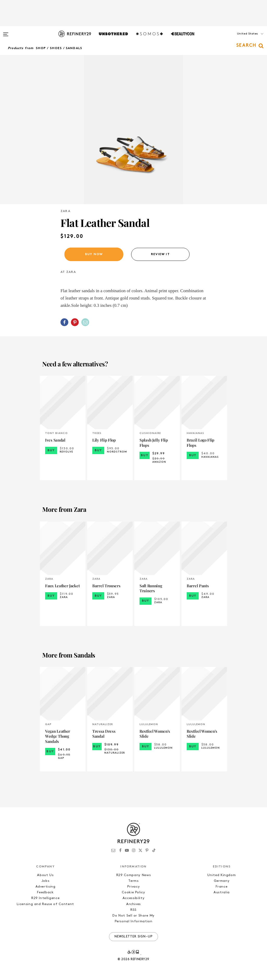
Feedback (45, 892)
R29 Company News (133, 875)
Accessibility (133, 898)
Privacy (134, 887)
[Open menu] (6, 32)
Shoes (56, 48)
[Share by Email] (85, 322)
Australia (222, 892)
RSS (133, 910)
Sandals (74, 48)
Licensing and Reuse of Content (45, 904)
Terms (133, 881)
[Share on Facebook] (64, 322)
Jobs (45, 881)
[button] (241, 39)
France (222, 887)
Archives (133, 904)
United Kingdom (222, 875)
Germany (222, 881)
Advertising (45, 887)
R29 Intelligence (45, 898)
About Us (45, 875)
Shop (41, 48)
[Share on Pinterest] (75, 322)
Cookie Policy (133, 892)
